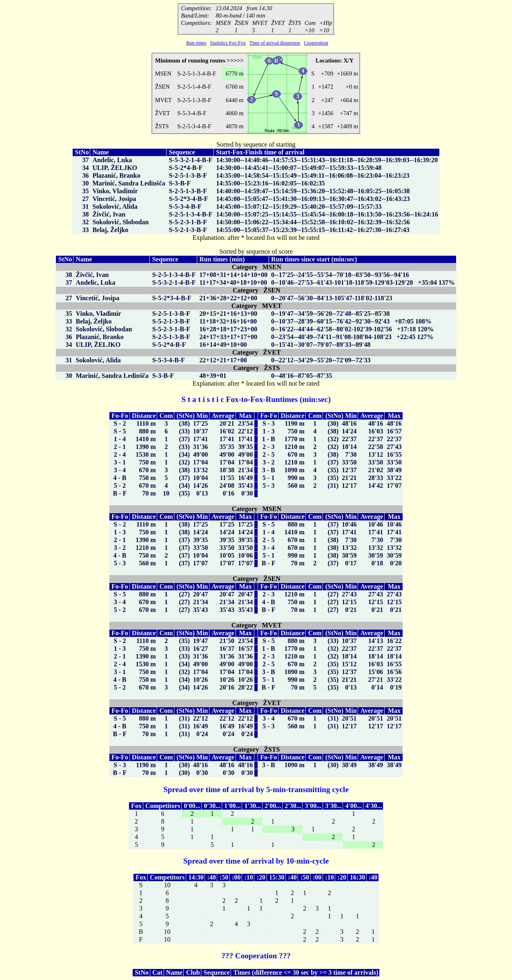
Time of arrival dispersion (275, 43)
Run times (196, 43)
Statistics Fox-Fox (228, 43)
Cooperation (316, 43)
